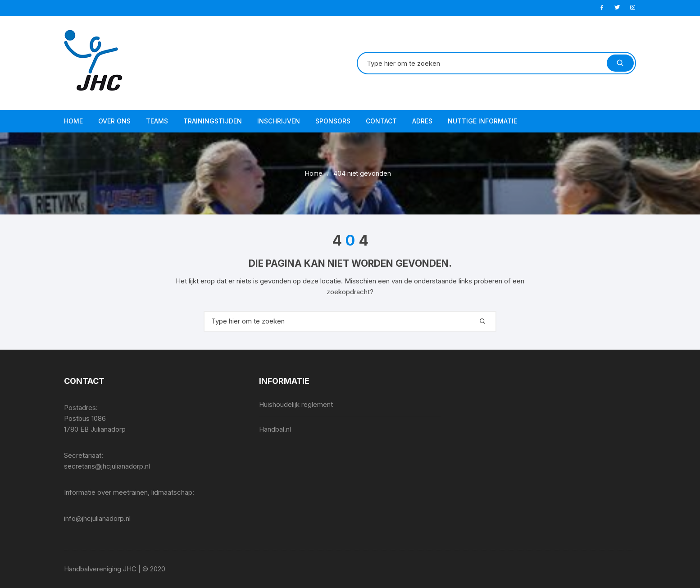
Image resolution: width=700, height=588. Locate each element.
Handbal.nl (275, 429)
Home (73, 121)
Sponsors (333, 121)
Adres (422, 121)
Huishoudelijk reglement (296, 404)
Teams (157, 121)
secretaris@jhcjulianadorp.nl (107, 466)
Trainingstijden (213, 121)
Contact (381, 121)
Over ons (114, 121)
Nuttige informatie (482, 121)
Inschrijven (279, 121)
